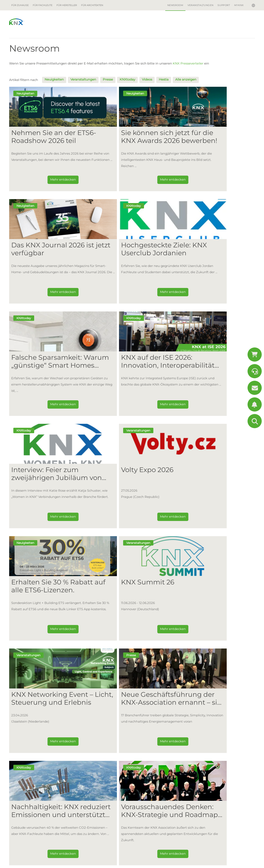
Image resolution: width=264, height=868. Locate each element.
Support (224, 5)
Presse (108, 79)
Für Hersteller (67, 5)
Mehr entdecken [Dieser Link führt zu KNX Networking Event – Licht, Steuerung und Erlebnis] (132, 518)
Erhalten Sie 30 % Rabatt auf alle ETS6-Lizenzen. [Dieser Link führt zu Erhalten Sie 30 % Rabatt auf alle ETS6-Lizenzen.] (210, 361)
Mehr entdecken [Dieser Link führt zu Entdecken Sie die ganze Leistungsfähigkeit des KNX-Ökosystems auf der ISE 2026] (214, 631)
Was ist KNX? (85, 728)
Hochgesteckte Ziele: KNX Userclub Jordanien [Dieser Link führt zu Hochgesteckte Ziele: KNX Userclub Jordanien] (46, 249)
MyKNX (239, 5)
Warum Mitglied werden (153, 727)
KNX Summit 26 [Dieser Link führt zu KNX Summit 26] (38, 470)
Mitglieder (141, 733)
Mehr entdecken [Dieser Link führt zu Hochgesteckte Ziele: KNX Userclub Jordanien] (49, 294)
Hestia (164, 79)
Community (84, 759)
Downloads (84, 826)
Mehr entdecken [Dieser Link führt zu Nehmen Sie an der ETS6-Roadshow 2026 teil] (49, 181)
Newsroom (175, 5)
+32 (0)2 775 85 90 (35, 842)
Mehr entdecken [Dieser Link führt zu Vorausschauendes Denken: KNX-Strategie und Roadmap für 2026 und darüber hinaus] (132, 631)
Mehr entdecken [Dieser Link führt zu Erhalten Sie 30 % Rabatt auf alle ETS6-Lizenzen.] (214, 406)
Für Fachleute (43, 5)
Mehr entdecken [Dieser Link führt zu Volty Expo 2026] (132, 406)
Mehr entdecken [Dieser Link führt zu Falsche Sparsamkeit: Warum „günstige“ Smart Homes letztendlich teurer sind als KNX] (132, 294)
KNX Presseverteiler (188, 63)
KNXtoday (127, 79)
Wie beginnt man (146, 739)
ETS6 (78, 751)
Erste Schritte (25, 747)
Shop (80, 811)
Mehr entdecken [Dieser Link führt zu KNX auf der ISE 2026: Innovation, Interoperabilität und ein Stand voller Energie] (214, 294)
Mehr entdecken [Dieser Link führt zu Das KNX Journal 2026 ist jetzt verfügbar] (214, 181)
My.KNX (82, 803)
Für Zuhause (20, 5)
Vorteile (16, 727)
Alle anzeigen (186, 79)
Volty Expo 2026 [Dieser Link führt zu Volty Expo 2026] (120, 357)
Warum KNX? (204, 727)
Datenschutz (69, 864)
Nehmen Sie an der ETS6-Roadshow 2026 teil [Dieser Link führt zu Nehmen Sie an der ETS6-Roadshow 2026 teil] (47, 137)
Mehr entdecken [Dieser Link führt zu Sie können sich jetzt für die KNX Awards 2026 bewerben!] (132, 181)
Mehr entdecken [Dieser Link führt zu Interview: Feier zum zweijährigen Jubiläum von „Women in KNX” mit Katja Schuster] (49, 406)
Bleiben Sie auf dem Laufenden (203, 679)
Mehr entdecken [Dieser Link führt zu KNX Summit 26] (49, 518)
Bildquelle (89, 864)
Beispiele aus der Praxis (30, 739)
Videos (147, 79)
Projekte (82, 767)
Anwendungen (22, 733)
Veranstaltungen (201, 5)
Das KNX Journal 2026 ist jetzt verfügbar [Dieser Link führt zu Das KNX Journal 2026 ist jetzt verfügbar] (213, 137)
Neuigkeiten (54, 79)
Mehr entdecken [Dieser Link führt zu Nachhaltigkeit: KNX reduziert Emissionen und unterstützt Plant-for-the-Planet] (49, 631)
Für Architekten (92, 5)
